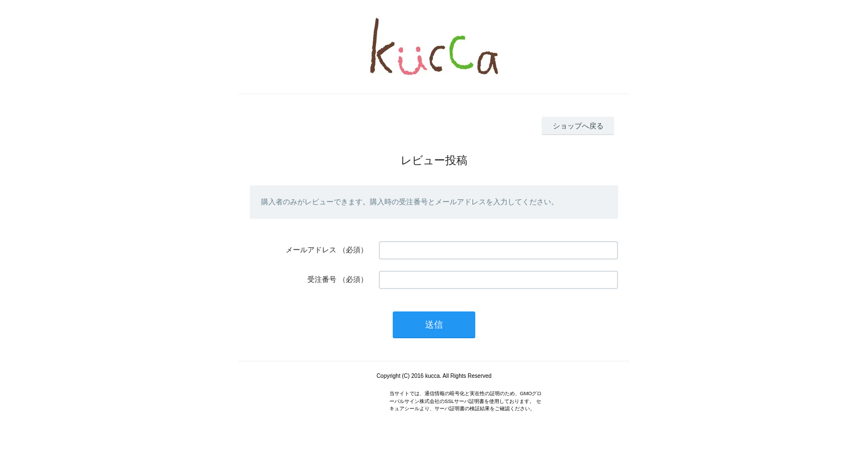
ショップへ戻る (578, 126)
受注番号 (322, 279)
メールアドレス (311, 250)
